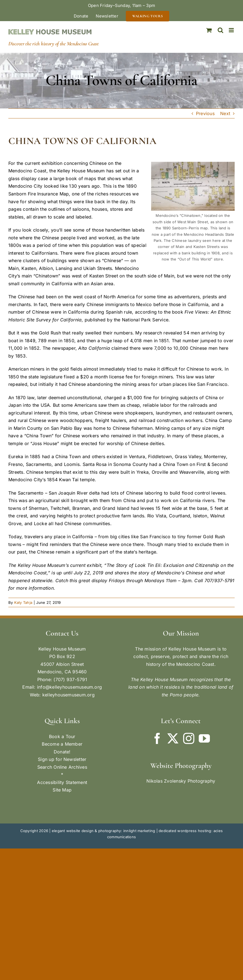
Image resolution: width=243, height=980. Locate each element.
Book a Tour (62, 736)
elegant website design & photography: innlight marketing (103, 831)
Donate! (62, 752)
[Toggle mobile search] (220, 30)
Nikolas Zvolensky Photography (181, 781)
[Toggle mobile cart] (209, 30)
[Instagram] (189, 738)
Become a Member (62, 744)
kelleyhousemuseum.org (68, 695)
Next (225, 113)
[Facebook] (157, 738)
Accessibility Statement (62, 782)
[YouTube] (204, 738)
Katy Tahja (23, 602)
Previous (205, 113)
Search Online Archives (62, 767)
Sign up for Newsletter (62, 759)
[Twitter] (173, 738)
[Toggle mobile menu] (232, 30)
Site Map (62, 790)
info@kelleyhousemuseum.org (69, 687)
